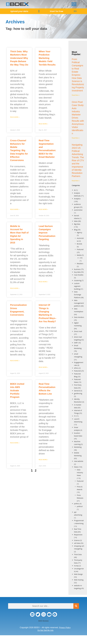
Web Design (78, 574)
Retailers (80, 264)
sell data (77, 543)
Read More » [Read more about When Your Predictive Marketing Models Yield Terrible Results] (43, 124)
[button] (74, 4)
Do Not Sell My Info (45, 630)
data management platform (79, 303)
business (77, 269)
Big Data (77, 224)
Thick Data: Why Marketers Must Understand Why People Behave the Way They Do (19, 58)
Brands (79, 244)
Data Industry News (80, 473)
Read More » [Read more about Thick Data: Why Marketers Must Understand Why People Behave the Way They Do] (15, 117)
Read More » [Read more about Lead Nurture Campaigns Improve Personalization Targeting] (43, 282)
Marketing (78, 447)
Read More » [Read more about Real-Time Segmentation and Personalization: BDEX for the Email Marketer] (43, 209)
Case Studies (79, 275)
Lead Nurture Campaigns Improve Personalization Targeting (47, 233)
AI (75, 190)
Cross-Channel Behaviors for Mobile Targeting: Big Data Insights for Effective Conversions (19, 150)
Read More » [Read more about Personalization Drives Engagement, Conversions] (15, 361)
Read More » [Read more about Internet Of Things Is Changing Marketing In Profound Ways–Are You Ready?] (43, 367)
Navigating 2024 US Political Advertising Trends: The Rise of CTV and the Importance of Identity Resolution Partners (78, 160)
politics (77, 504)
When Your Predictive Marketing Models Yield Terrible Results (47, 58)
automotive (78, 210)
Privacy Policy (65, 628)
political (80, 506)
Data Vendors (79, 317)
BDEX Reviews (43, 621)
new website (79, 461)
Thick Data (78, 554)
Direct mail (78, 331)
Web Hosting (79, 580)
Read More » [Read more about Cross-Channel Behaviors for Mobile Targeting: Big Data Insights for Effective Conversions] (15, 209)
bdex (76, 221)
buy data (77, 272)
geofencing (78, 393)
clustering (78, 280)
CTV (81, 258)
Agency (80, 232)
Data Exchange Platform (78, 295)
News (76, 467)
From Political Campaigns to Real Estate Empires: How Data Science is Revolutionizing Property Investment (78, 75)
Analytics (77, 199)
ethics (76, 368)
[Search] (76, 606)
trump (76, 566)
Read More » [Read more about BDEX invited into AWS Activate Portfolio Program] (15, 443)
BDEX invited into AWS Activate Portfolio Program (17, 391)
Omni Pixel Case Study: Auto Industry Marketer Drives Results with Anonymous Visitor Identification (78, 118)
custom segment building (77, 286)
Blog (76, 230)
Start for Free (57, 11)
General (77, 391)
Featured (80, 249)
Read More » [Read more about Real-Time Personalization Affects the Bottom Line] (43, 460)
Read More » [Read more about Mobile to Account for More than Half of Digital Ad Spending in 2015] (15, 288)
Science (77, 540)
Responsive (78, 535)
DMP (76, 343)
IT (75, 416)
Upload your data (20, 11)
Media (79, 255)
